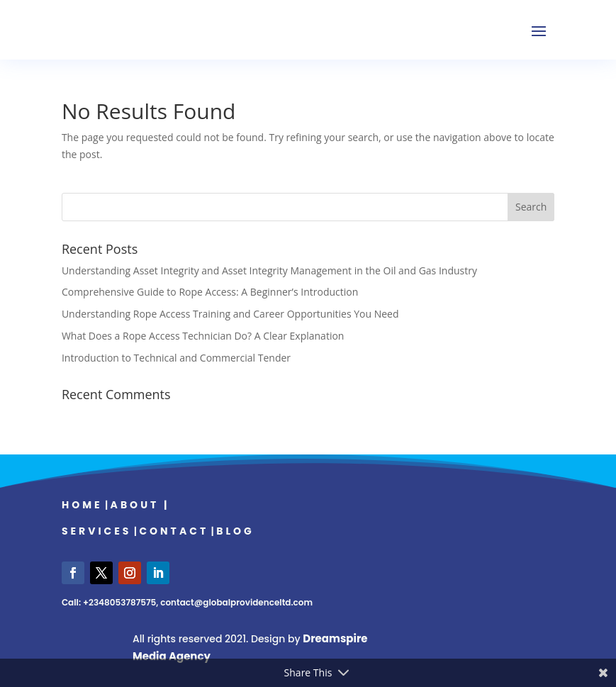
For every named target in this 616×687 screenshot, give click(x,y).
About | (140, 505)
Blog (235, 531)
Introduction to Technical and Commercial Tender (176, 358)
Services (97, 531)
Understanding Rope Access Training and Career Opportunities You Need (230, 314)
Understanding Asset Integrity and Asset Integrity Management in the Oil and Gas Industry (269, 270)
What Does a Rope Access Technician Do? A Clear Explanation (203, 336)
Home (82, 505)
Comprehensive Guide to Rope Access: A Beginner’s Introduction (210, 292)
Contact (174, 531)
